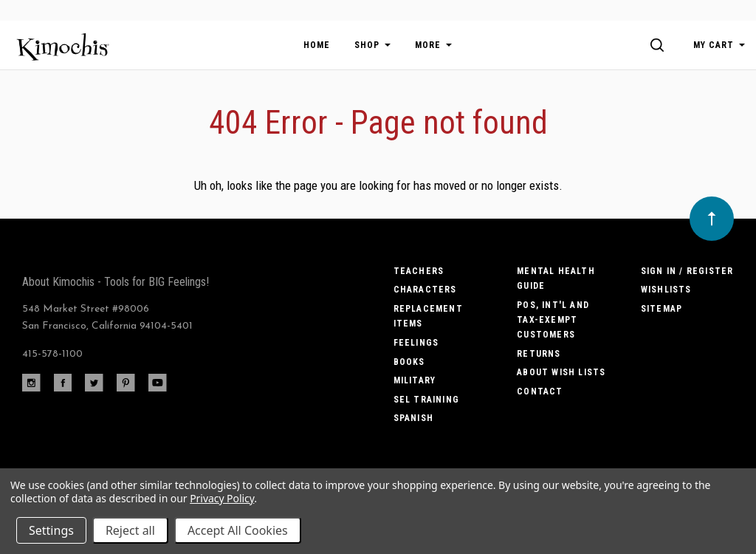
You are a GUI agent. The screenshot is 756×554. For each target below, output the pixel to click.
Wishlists (666, 290)
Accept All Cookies (238, 530)
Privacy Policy (222, 498)
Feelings (416, 343)
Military (415, 380)
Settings (51, 530)
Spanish (413, 418)
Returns (539, 354)
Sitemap (661, 309)
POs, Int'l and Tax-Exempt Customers (553, 320)
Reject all (130, 530)
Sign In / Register (687, 271)
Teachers (419, 271)
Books (409, 362)
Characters (425, 290)
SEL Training (426, 400)
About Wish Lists (561, 372)
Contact (540, 391)
